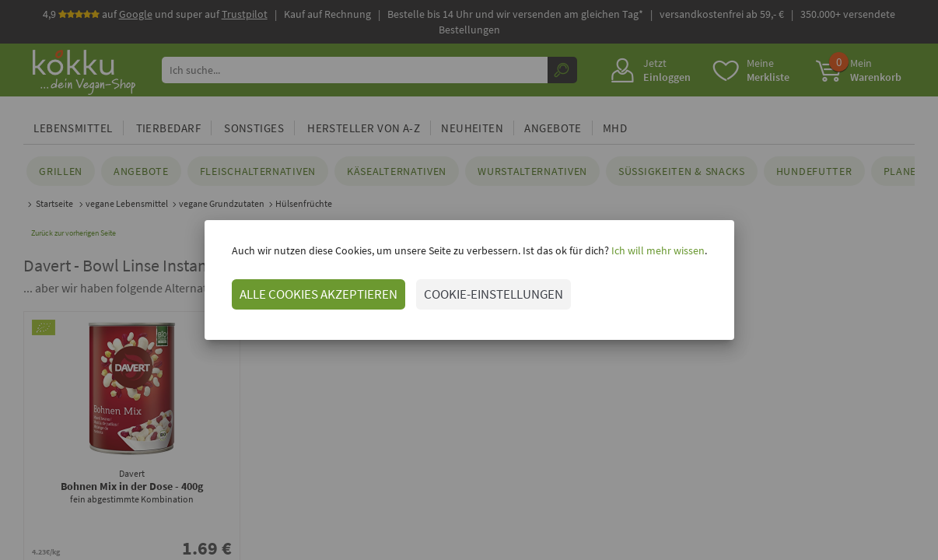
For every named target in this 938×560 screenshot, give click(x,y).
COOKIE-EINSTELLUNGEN (493, 294)
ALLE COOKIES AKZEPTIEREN (318, 294)
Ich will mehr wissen (657, 250)
